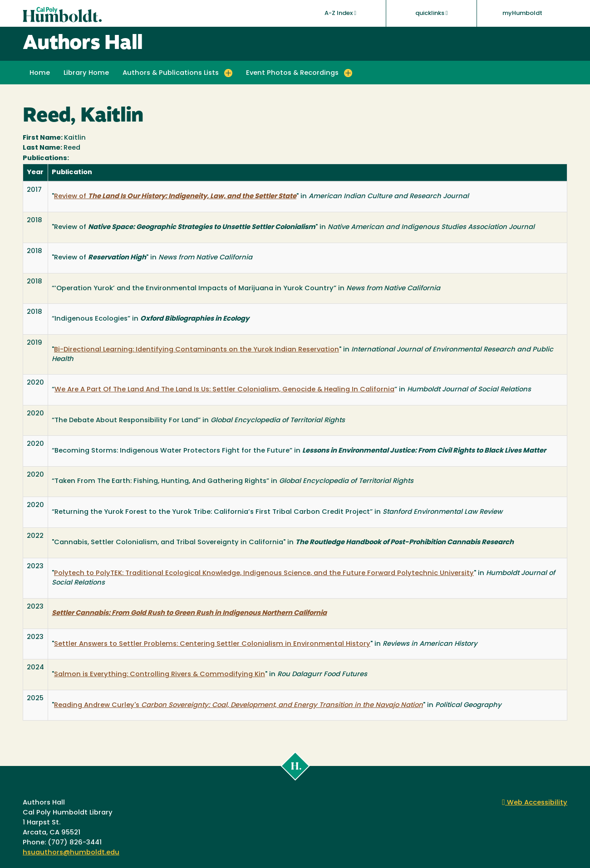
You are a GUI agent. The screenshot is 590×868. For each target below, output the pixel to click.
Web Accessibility (535, 803)
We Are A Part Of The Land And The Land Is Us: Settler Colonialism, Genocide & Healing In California (224, 390)
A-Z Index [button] (340, 13)
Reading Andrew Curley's (238, 705)
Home (40, 73)
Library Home (86, 73)
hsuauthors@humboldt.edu (71, 853)
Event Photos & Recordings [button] (292, 73)
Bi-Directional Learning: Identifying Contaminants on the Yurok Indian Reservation (197, 350)
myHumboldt (522, 13)
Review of (175, 197)
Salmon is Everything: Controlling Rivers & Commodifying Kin (160, 675)
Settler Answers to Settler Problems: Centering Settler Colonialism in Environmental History (212, 644)
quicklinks (432, 13)
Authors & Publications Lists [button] (171, 73)
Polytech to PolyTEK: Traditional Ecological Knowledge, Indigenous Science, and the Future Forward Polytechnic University (264, 573)
